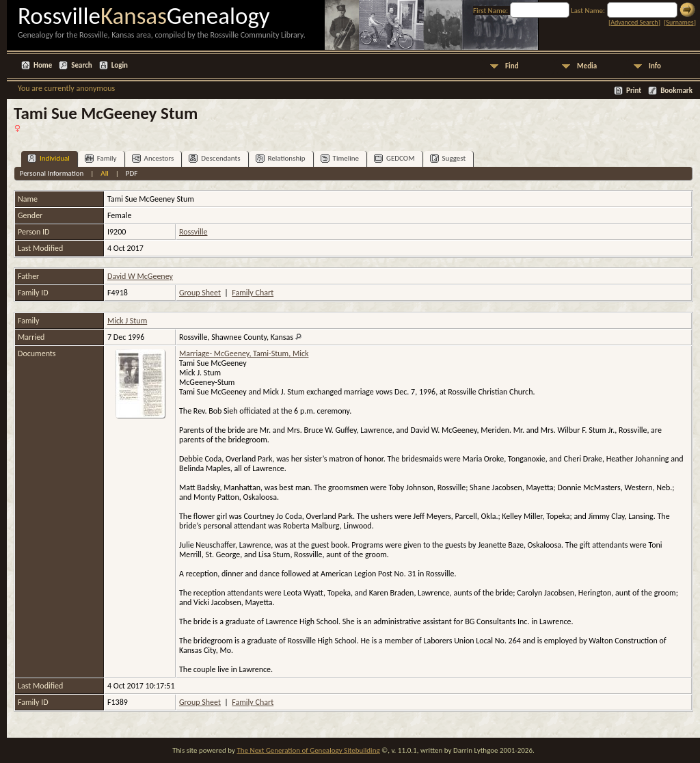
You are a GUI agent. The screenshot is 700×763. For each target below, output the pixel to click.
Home (43, 65)
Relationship (281, 158)
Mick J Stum (127, 321)
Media (587, 66)
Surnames (679, 22)
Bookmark (676, 91)
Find (512, 66)
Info (655, 66)
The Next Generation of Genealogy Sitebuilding (308, 750)
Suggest (448, 158)
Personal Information (52, 173)
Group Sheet (200, 293)
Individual (49, 158)
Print (634, 91)
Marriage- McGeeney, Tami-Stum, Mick (244, 353)
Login (120, 65)
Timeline (340, 158)
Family (101, 158)
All (104, 173)
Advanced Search (634, 22)
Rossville (193, 232)
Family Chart (253, 293)
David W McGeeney (140, 276)
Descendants (214, 158)
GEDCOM (394, 158)
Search (81, 65)
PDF (132, 173)
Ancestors (153, 158)
